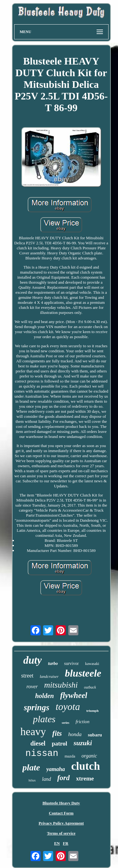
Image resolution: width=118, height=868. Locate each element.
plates (44, 719)
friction (82, 722)
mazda (70, 756)
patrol (59, 743)
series (65, 723)
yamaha (56, 769)
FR (66, 843)
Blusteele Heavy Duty (61, 803)
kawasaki (92, 664)
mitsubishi (61, 685)
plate (31, 767)
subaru (95, 735)
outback (90, 687)
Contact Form (61, 813)
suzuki (83, 743)
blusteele (83, 673)
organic (89, 756)
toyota (68, 707)
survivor (72, 664)
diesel (38, 743)
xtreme (85, 778)
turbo (53, 664)
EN (57, 843)
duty (33, 660)
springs (37, 707)
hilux (32, 780)
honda (75, 734)
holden (45, 696)
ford (64, 778)
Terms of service (61, 833)
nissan (42, 754)
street (27, 676)
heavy (33, 732)
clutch (85, 766)
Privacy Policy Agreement (61, 823)
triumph (92, 711)
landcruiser (49, 676)
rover (32, 686)
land (46, 779)
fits (57, 733)
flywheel (74, 695)
